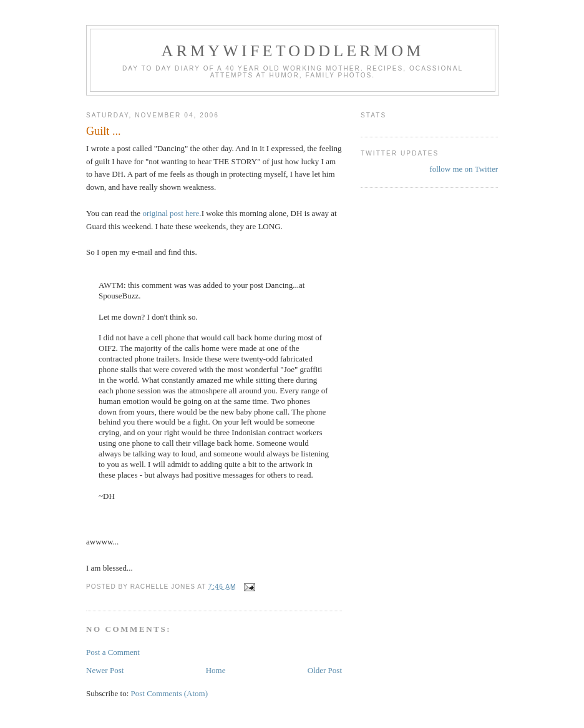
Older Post (325, 670)
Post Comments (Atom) (170, 693)
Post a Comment (113, 652)
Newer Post (105, 670)
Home (216, 670)
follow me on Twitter (464, 169)
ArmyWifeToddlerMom (292, 51)
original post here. (172, 213)
